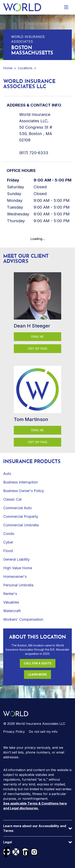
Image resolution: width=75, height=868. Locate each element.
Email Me (37, 337)
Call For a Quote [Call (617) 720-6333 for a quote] (38, 663)
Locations (25, 68)
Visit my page (37, 349)
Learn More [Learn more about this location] (37, 674)
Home (8, 68)
